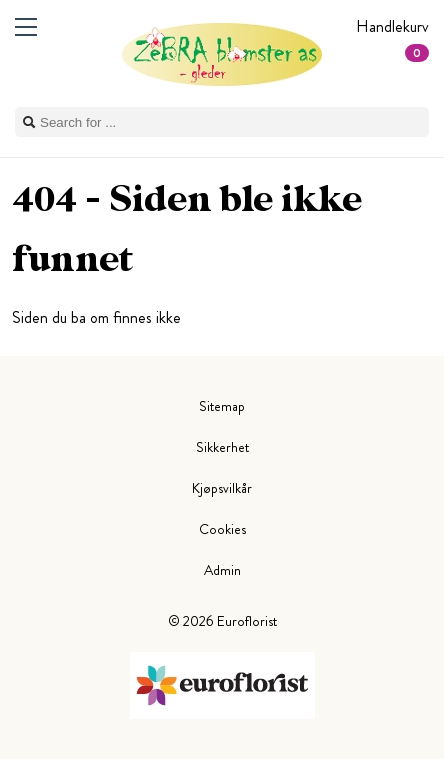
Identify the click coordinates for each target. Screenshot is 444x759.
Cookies (222, 529)
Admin (222, 570)
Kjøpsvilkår (222, 488)
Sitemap (222, 406)
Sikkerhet (222, 447)
